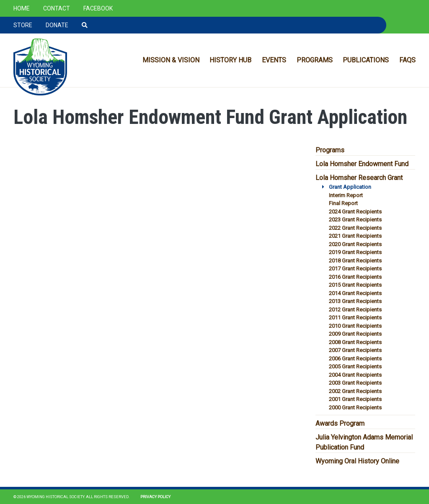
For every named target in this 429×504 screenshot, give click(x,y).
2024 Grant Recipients (355, 212)
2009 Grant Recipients (355, 334)
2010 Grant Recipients (355, 326)
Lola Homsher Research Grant (359, 178)
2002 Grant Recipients (355, 391)
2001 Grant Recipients (355, 399)
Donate (57, 25)
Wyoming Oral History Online (357, 461)
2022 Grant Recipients (355, 228)
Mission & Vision (171, 60)
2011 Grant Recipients (355, 318)
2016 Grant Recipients (355, 277)
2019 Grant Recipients (355, 252)
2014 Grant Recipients (355, 293)
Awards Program (340, 423)
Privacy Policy (155, 497)
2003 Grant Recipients (355, 383)
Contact (57, 8)
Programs (315, 60)
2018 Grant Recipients (355, 261)
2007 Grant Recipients (355, 350)
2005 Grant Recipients (355, 366)
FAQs (407, 60)
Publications (366, 60)
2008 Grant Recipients (355, 342)
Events (274, 60)
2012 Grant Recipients (355, 310)
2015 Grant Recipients (355, 285)
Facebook (98, 8)
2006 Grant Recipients (355, 359)
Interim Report (346, 195)
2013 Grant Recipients (355, 301)
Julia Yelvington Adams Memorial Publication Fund (364, 442)
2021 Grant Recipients (355, 236)
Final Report (343, 203)
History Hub (230, 60)
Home (22, 8)
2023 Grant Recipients (355, 220)
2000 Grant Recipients (355, 408)
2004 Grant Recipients (355, 375)
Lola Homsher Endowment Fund (362, 164)
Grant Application (350, 187)
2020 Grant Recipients (355, 244)
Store (23, 25)
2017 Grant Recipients (355, 269)
